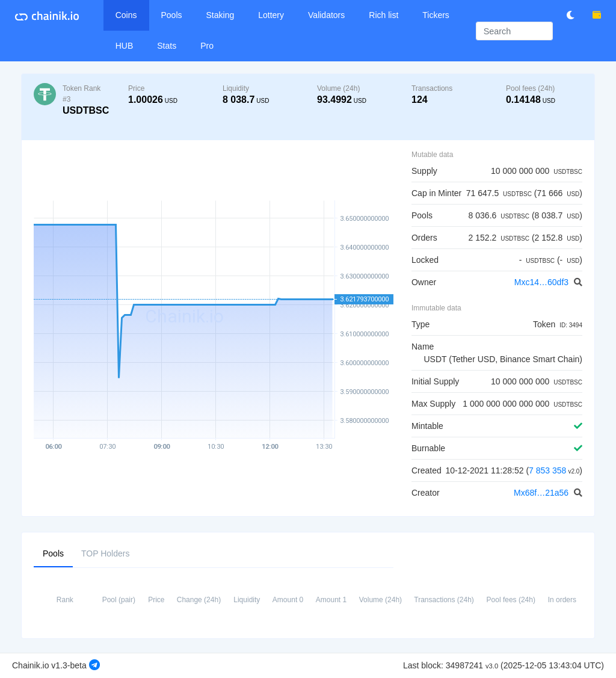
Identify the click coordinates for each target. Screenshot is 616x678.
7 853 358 (547, 470)
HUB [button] (125, 46)
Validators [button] (326, 15)
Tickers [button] (436, 15)
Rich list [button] (383, 15)
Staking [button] (220, 15)
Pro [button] (207, 46)
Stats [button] (167, 46)
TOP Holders (105, 553)
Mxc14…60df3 (543, 282)
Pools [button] (172, 15)
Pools (53, 553)
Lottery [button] (271, 15)
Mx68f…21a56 (542, 493)
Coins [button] (126, 15)
